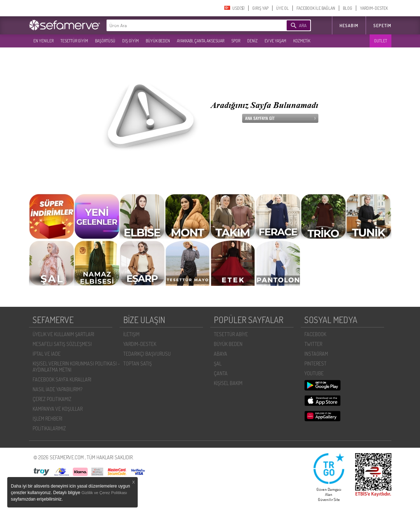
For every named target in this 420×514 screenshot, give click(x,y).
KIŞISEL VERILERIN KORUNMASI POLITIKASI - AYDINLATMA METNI (76, 367)
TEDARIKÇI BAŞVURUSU (147, 354)
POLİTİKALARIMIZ (49, 428)
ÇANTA (221, 373)
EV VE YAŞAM (275, 41)
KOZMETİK (302, 41)
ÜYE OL (282, 8)
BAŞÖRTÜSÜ (105, 41)
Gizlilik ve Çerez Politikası (104, 493)
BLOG (348, 8)
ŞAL (218, 363)
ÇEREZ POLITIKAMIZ (52, 399)
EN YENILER (43, 41)
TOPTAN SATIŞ (138, 363)
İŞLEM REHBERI (47, 419)
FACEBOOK (315, 334)
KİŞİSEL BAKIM (228, 383)
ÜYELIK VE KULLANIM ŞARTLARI (63, 334)
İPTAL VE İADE (47, 354)
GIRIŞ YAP (260, 8)
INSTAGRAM (316, 354)
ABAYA (221, 354)
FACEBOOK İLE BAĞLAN (316, 8)
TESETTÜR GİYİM (74, 41)
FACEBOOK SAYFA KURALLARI (62, 379)
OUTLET (381, 41)
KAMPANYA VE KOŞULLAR (58, 409)
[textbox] (186, 25)
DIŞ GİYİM (130, 41)
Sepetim (382, 26)
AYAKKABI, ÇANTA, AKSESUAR (201, 41)
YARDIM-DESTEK (374, 8)
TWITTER (313, 344)
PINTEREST (315, 363)
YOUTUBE (314, 373)
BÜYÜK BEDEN (158, 41)
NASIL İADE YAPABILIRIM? (57, 389)
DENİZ (252, 41)
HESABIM (349, 26)
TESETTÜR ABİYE (231, 334)
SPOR (236, 41)
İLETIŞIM (131, 334)
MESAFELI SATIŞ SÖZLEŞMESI (62, 344)
